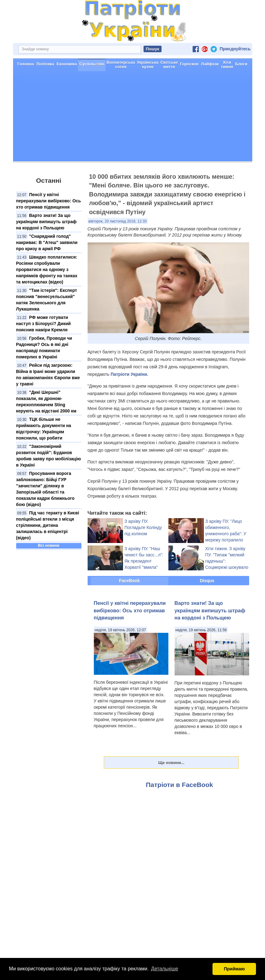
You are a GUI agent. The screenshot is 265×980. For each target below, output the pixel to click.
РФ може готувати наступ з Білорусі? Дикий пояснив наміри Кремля (43, 324)
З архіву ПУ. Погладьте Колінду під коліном (143, 527)
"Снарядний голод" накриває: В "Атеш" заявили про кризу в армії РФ (47, 242)
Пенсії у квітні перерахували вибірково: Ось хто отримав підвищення (49, 201)
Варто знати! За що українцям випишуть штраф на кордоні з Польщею (46, 222)
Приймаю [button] (234, 969)
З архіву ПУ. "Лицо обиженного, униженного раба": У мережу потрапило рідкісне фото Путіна (226, 534)
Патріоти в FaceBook (180, 785)
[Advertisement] (133, 118)
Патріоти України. (129, 374)
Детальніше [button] (164, 969)
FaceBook (129, 581)
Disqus (207, 581)
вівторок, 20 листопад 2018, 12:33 (118, 221)
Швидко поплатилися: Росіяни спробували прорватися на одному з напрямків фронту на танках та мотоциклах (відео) (47, 269)
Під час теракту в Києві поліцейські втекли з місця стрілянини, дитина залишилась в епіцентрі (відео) (48, 525)
